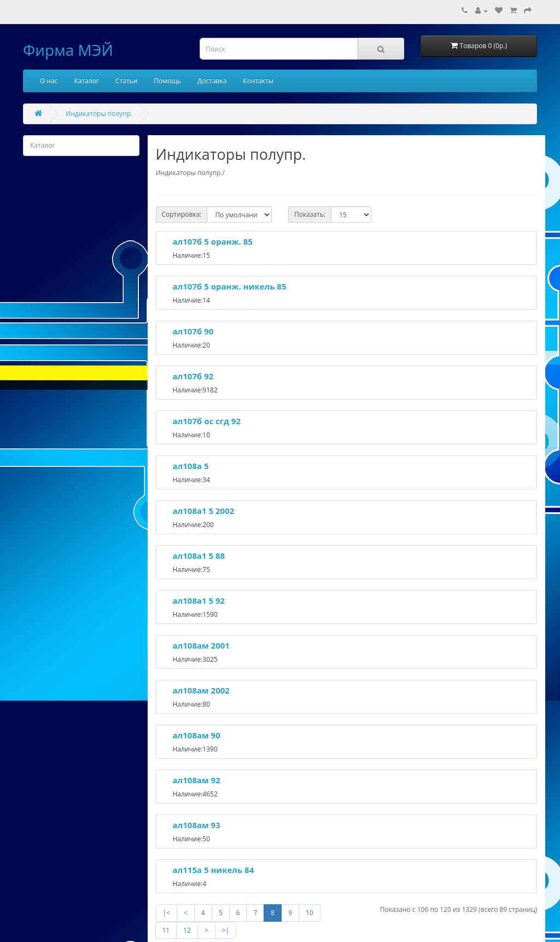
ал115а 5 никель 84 (214, 870)
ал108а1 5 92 (199, 600)
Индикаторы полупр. (99, 114)
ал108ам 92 (197, 780)
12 (187, 930)
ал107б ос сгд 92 (207, 421)
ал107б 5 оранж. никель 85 (230, 286)
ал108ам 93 (197, 825)
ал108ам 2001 (201, 645)
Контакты (258, 81)
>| (226, 930)
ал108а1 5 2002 (204, 511)
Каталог (86, 81)
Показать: (310, 214)
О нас (49, 81)
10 (310, 913)
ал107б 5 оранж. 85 (213, 241)
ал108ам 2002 (201, 690)
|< (167, 913)
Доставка (212, 81)
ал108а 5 (191, 466)
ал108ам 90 (197, 735)
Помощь (167, 81)
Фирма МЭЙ (68, 50)
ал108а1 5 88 (199, 556)
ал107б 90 (193, 331)
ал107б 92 (193, 376)
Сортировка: (182, 214)
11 (166, 930)
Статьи (126, 81)
